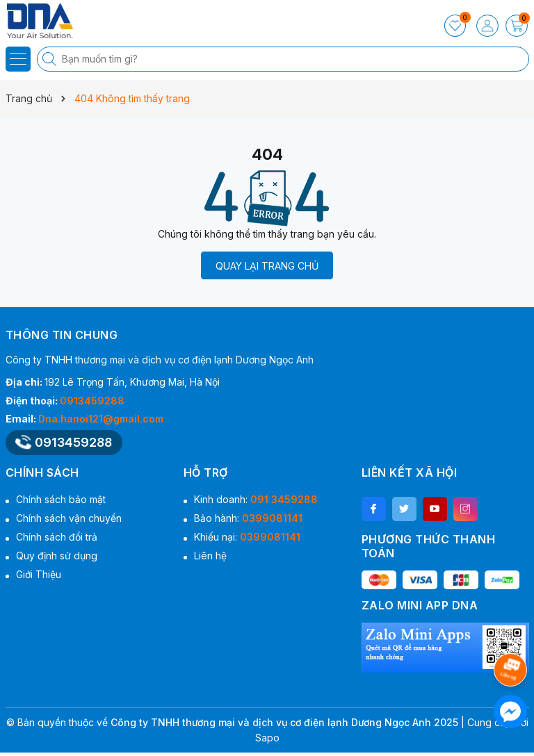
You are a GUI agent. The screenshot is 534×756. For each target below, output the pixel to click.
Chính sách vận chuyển (69, 518)
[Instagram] (466, 509)
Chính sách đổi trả (57, 537)
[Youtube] (435, 509)
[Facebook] (374, 509)
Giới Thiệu (39, 574)
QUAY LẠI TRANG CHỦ (267, 266)
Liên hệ (210, 556)
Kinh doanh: (256, 499)
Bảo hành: (248, 518)
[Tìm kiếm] (51, 59)
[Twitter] (404, 509)
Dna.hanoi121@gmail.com (101, 419)
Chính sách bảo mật (61, 499)
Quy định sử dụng (57, 556)
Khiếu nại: (247, 537)
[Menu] (18, 59)
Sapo (267, 738)
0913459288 (92, 401)
